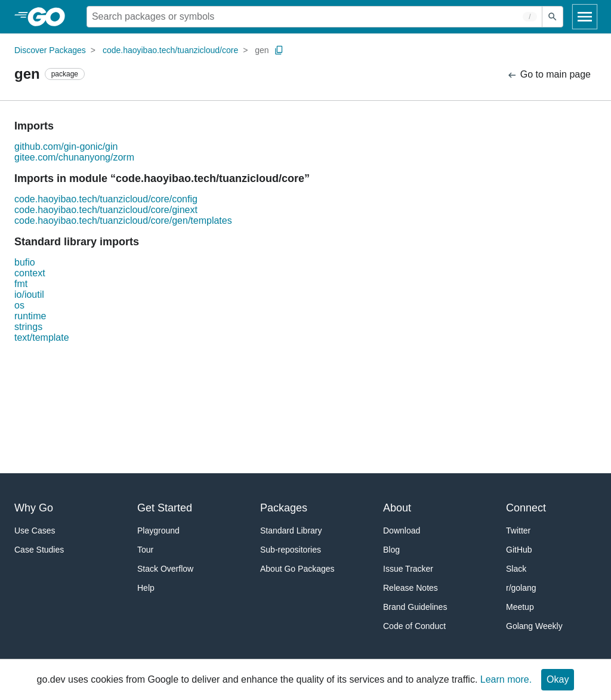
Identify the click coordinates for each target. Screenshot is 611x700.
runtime (30, 316)
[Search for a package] (314, 17)
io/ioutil (29, 295)
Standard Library (291, 531)
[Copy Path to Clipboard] (279, 50)
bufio (25, 262)
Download (402, 531)
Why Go (34, 508)
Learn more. (506, 679)
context (30, 273)
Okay (558, 679)
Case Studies (39, 550)
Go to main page (549, 75)
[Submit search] (553, 17)
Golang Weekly (534, 626)
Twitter (518, 531)
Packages (284, 508)
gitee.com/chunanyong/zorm (74, 157)
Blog (391, 550)
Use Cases (35, 531)
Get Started (165, 508)
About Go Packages (297, 569)
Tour (145, 550)
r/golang (521, 588)
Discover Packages (50, 50)
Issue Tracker (408, 569)
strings (28, 327)
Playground (158, 531)
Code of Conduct (414, 626)
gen (262, 50)
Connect (526, 508)
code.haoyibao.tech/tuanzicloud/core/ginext (106, 210)
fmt (21, 284)
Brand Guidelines (415, 607)
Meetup (520, 607)
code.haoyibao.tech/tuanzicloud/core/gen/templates (123, 221)
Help (146, 588)
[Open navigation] (585, 17)
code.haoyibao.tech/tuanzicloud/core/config (106, 199)
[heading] (50, 17)
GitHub (519, 550)
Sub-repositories (291, 550)
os (19, 305)
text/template (42, 337)
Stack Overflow (165, 569)
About (397, 508)
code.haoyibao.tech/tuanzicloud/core (170, 50)
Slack (516, 569)
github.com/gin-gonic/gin (66, 147)
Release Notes (411, 588)
